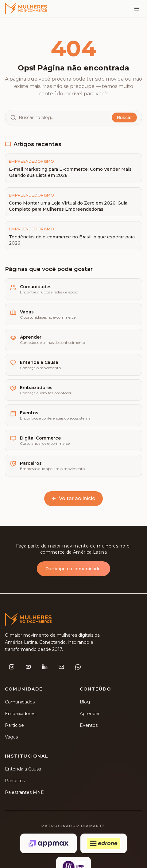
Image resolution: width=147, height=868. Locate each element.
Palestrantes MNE (24, 793)
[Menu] (137, 9)
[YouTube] (28, 668)
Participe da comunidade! (73, 569)
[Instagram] (12, 668)
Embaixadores (20, 715)
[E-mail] (61, 668)
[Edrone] (104, 844)
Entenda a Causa (23, 770)
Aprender (90, 715)
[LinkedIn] (45, 668)
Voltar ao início (73, 498)
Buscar (124, 117)
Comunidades (20, 703)
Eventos (89, 726)
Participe (14, 726)
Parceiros (15, 782)
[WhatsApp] (78, 668)
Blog (85, 703)
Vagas (11, 738)
